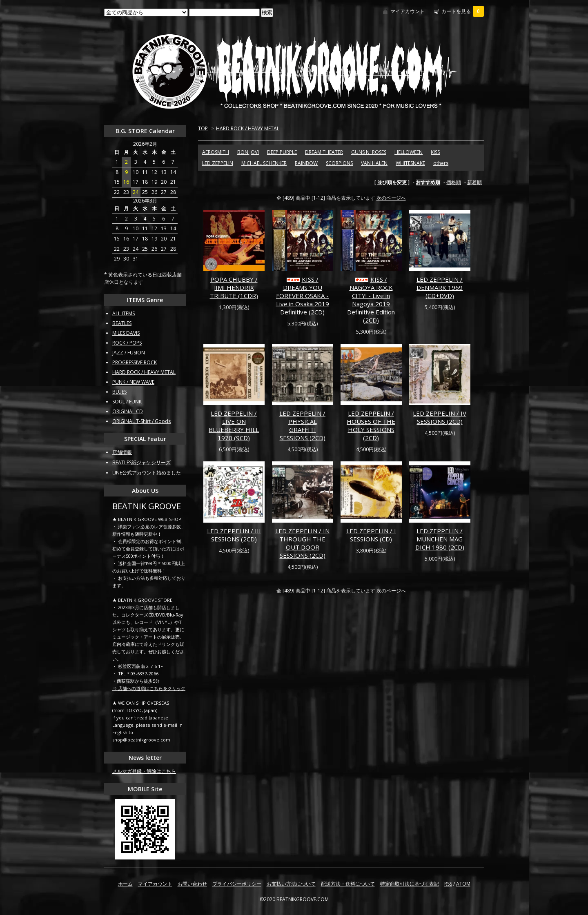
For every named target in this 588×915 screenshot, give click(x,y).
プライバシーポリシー (237, 884)
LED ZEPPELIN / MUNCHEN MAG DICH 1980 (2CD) (440, 539)
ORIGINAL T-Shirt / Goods (141, 421)
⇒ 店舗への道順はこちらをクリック (149, 688)
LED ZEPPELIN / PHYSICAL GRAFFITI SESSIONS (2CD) (302, 425)
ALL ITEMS (124, 313)
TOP (203, 128)
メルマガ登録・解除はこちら (144, 771)
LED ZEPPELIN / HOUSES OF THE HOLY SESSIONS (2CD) (371, 425)
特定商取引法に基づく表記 (410, 884)
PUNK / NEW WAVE (133, 382)
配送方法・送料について (348, 884)
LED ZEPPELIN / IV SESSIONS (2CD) (440, 417)
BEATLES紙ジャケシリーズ (141, 462)
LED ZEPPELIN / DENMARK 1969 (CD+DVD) (440, 287)
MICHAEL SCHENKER (264, 163)
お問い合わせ (192, 884)
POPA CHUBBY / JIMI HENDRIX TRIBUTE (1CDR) (234, 287)
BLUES (119, 392)
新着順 (474, 182)
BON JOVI (248, 152)
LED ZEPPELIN (218, 163)
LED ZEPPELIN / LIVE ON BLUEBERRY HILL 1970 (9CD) (234, 425)
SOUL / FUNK (127, 402)
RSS (448, 884)
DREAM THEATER (324, 152)
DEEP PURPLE (282, 152)
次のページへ (391, 198)
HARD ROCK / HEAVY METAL (248, 128)
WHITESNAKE (410, 163)
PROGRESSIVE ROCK (135, 362)
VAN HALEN (374, 163)
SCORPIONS (339, 163)
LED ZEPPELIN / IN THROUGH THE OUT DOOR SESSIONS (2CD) (302, 543)
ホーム (125, 884)
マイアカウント (408, 11)
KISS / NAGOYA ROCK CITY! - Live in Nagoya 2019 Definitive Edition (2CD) (371, 300)
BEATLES (122, 323)
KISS (435, 152)
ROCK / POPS (127, 343)
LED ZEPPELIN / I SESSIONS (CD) (371, 535)
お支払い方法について (291, 884)
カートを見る (463, 11)
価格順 (454, 182)
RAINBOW (306, 163)
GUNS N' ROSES (369, 152)
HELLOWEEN (409, 152)
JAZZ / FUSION (129, 353)
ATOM (463, 884)
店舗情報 (122, 452)
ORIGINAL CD (128, 411)
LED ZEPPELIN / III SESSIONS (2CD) (234, 535)
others (441, 163)
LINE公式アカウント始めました (147, 473)
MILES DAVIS (126, 333)
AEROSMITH (216, 152)
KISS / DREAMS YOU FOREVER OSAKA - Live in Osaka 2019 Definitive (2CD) (303, 296)
